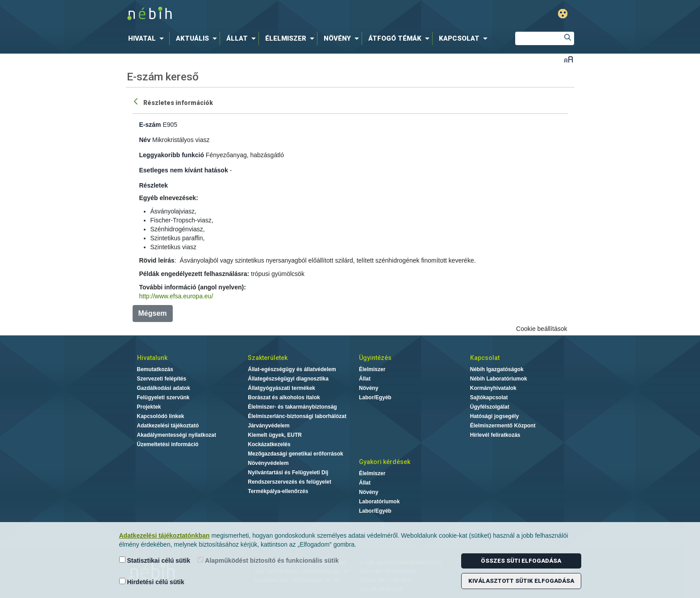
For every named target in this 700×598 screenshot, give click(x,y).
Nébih (255, 14)
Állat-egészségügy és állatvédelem (292, 369)
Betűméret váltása (569, 59)
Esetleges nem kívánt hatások (184, 170)
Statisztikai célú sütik (155, 560)
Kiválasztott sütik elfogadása (521, 581)
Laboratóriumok (379, 502)
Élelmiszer (372, 369)
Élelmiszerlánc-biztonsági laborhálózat (297, 416)
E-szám (150, 125)
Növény (369, 388)
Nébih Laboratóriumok (499, 379)
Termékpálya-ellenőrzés (278, 491)
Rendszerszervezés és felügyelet (290, 482)
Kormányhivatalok (493, 388)
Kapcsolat (485, 358)
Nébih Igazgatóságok (497, 369)
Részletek (154, 185)
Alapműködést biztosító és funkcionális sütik (268, 560)
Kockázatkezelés (269, 444)
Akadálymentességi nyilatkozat (177, 435)
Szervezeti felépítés (162, 379)
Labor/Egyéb (375, 397)
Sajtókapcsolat (489, 397)
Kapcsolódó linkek (161, 416)
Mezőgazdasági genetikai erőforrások (295, 454)
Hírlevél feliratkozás (495, 435)
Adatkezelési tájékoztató (168, 426)
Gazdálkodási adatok (164, 388)
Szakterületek (268, 358)
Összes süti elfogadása (521, 561)
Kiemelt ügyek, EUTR (275, 435)
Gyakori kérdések (385, 462)
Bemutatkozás (155, 369)
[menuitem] (148, 38)
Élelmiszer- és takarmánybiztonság (292, 407)
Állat (365, 379)
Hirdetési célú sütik (152, 582)
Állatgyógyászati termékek (281, 388)
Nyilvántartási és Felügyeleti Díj (288, 473)
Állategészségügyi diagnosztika (288, 379)
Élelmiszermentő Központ (503, 426)
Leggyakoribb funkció (172, 155)
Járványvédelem (269, 426)
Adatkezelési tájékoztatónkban (165, 535)
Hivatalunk (152, 358)
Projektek (149, 407)
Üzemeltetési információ (168, 444)
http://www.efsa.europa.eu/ (176, 296)
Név (145, 140)
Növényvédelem (268, 463)
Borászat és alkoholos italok (284, 397)
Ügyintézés (375, 358)
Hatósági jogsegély (494, 416)
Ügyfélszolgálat (490, 407)
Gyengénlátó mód (563, 14)
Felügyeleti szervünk (163, 397)
